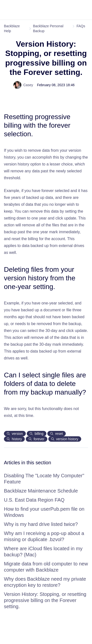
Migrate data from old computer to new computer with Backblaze (46, 567)
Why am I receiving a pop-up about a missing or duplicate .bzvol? (44, 536)
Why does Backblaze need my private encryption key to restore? (45, 582)
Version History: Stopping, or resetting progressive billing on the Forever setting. (45, 600)
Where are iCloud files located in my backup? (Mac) (43, 552)
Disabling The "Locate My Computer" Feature (44, 479)
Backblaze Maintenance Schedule (41, 491)
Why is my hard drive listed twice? (41, 524)
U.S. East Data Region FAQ (34, 500)
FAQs (81, 26)
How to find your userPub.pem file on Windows (44, 512)
